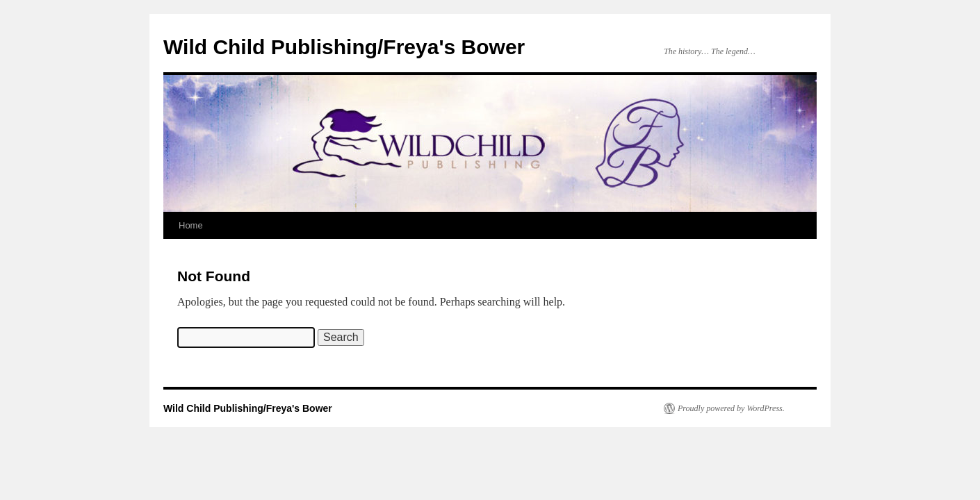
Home (191, 225)
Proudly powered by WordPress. (731, 408)
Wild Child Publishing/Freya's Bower (344, 47)
